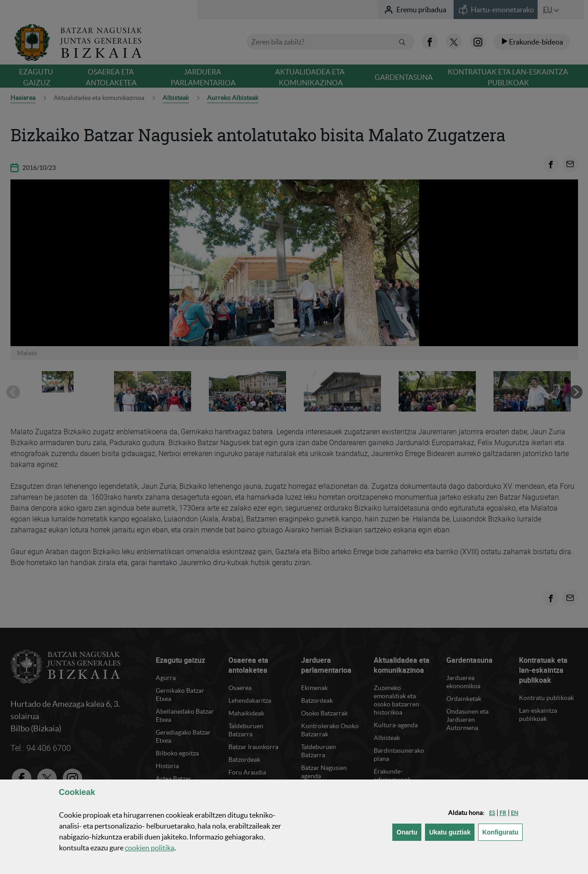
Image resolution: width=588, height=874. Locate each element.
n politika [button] (150, 848)
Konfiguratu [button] (502, 832)
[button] (492, 813)
